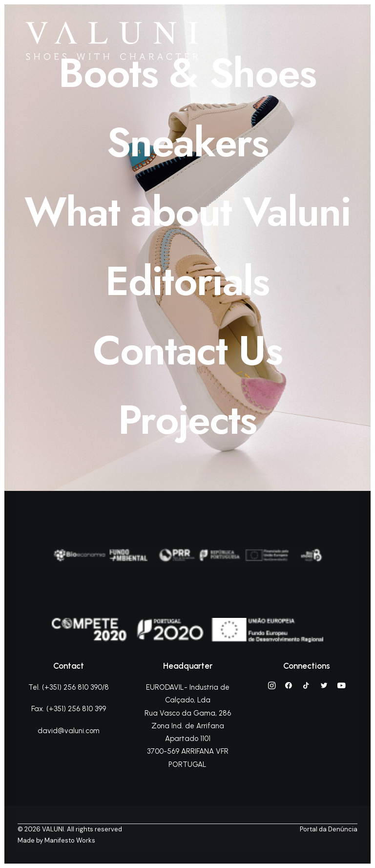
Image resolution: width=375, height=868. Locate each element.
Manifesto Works (70, 840)
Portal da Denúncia (329, 829)
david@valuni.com (69, 731)
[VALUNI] (112, 41)
